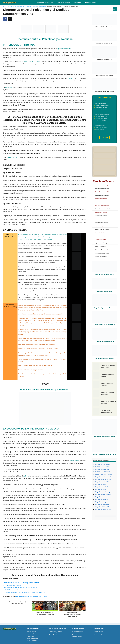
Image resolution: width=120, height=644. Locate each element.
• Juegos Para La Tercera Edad (45, 2)
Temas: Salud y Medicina (56, 631)
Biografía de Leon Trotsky (103, 464)
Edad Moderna (31, 637)
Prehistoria (9, 87)
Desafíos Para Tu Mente (104, 291)
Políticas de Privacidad (100, 633)
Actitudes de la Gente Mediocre (104, 358)
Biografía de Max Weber (102, 467)
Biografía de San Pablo (102, 487)
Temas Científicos (54, 633)
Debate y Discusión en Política (104, 474)
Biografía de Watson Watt (102, 504)
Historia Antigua (31, 633)
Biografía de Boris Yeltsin (102, 482)
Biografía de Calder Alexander (104, 494)
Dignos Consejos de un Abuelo (104, 75)
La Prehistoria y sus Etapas (12, 590)
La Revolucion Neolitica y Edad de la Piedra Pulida (20, 588)
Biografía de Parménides (102, 484)
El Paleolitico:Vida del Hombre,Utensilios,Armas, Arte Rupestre (24, 592)
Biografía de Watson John (103, 507)
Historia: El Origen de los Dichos (104, 27)
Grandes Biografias (32, 640)
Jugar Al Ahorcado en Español (104, 274)
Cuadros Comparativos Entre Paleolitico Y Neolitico (32, 596)
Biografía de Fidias (101, 489)
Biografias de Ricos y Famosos (104, 43)
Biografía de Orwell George (103, 492)
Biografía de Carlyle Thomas (103, 479)
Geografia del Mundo (77, 631)
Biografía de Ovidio (101, 497)
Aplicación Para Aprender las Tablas (104, 454)
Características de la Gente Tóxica (105, 325)
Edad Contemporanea (33, 639)
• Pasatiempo (77, 2)
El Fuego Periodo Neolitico (12, 585)
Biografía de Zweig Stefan (103, 472)
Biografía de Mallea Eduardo (103, 477)
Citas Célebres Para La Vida (105, 59)
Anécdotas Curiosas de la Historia (104, 91)
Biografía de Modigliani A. (102, 502)
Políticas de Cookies (100, 635)
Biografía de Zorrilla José (102, 469)
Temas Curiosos (76, 635)
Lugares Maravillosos (77, 633)
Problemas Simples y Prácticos (104, 341)
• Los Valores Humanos (64, 2)
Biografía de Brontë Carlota (103, 509)
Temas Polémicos (54, 635)
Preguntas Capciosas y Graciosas (104, 308)
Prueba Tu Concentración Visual (105, 437)
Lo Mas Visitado (99, 631)
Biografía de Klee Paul (102, 499)
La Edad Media (31, 635)
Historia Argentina (31, 631)
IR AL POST (105, 137)
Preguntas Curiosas (77, 637)
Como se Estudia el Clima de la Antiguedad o (22, 583)
